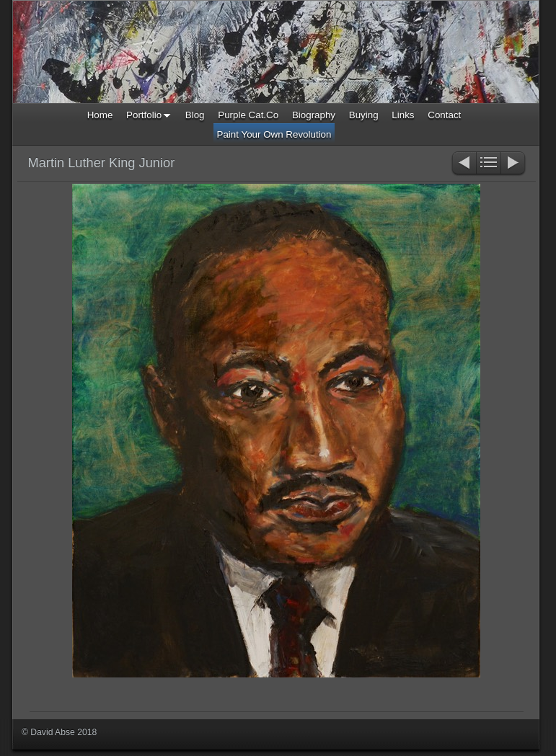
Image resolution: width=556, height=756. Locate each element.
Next (514, 164)
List (489, 164)
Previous (463, 164)
